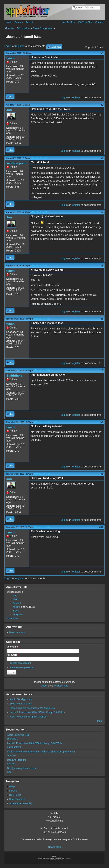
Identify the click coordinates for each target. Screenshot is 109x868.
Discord (17, 603)
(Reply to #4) (39, 266)
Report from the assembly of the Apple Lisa (32, 708)
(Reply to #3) (39, 212)
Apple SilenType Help (21, 699)
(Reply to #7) (42, 422)
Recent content (17, 632)
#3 (102, 158)
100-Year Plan (85, 22)
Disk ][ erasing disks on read (22, 768)
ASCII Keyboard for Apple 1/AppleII (28, 717)
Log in (8, 46)
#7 (102, 370)
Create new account (20, 663)
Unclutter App (61, 686)
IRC (15, 596)
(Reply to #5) (42, 319)
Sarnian (11, 764)
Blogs (12, 786)
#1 (102, 53)
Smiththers (14, 376)
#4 (102, 212)
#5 (102, 266)
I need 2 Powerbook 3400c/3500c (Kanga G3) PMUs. (38, 712)
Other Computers (43, 28)
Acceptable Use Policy (21, 803)
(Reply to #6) (42, 370)
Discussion (23, 28)
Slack (16, 611)
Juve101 (12, 755)
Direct (44, 686)
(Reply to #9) (42, 527)
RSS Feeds (15, 795)
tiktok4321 (13, 739)
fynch (10, 58)
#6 (102, 319)
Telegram (18, 614)
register (19, 46)
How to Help (54, 847)
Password (13, 655)
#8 (102, 422)
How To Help (68, 22)
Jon (9, 110)
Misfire (16, 607)
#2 (102, 105)
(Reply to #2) (39, 158)
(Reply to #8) (42, 474)
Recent (29, 22)
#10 (101, 527)
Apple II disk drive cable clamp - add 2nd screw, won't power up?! (41, 752)
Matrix (16, 599)
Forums (19, 22)
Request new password (22, 667)
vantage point (17, 163)
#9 (102, 474)
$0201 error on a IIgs (21, 704)
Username (13, 647)
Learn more (13, 618)
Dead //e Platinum (16, 760)
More (100, 721)
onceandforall (14, 747)
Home (9, 22)
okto (9, 772)
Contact (99, 22)
